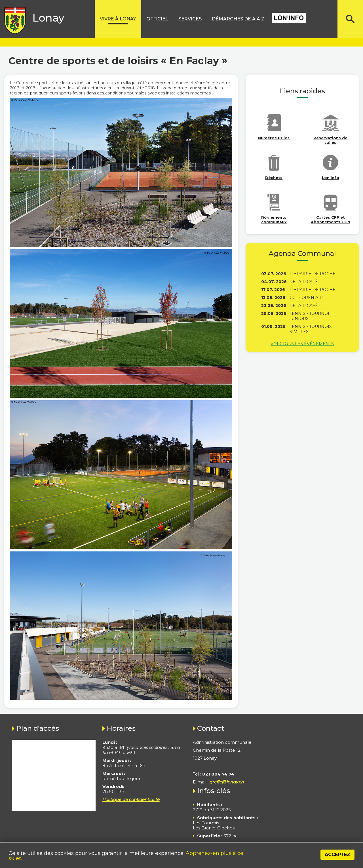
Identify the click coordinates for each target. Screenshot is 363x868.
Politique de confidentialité (131, 799)
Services (190, 19)
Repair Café (304, 282)
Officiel (157, 19)
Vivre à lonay (118, 19)
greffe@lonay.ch (227, 782)
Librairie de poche (313, 274)
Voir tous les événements (302, 344)
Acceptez (337, 855)
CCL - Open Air (306, 298)
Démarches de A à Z (238, 19)
